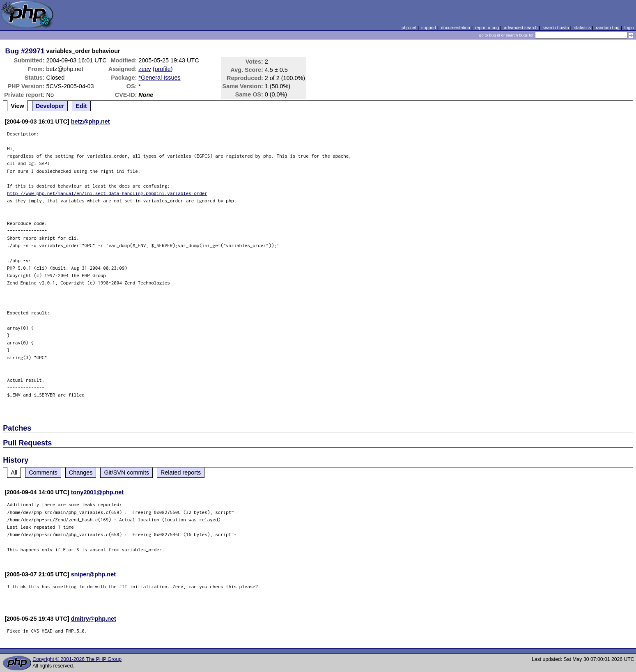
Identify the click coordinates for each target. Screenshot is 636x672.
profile (163, 69)
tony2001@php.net (97, 492)
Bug (12, 51)
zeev (145, 69)
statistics (582, 28)
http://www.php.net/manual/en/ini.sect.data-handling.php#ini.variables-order (107, 193)
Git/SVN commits (126, 472)
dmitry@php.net (94, 619)
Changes (81, 472)
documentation (456, 28)
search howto (556, 28)
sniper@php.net (93, 574)
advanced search (521, 28)
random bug (608, 28)
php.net (409, 28)
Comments (43, 472)
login (629, 28)
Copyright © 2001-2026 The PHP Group (77, 659)
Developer (50, 106)
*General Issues (159, 78)
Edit (81, 106)
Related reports (181, 472)
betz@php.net (91, 122)
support (429, 28)
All (14, 472)
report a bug (487, 28)
